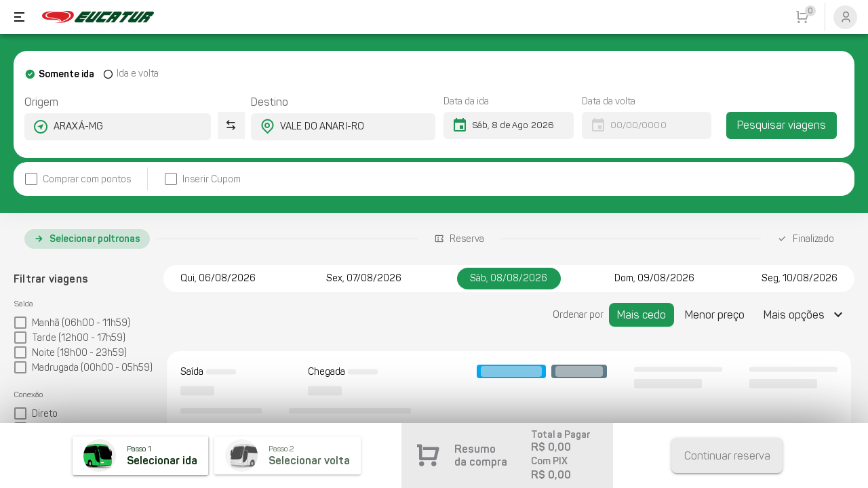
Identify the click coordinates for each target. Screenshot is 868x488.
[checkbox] (78, 179)
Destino (270, 102)
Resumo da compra (481, 455)
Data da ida (466, 101)
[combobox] (105, 127)
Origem (41, 102)
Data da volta (609, 101)
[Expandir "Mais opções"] (805, 315)
